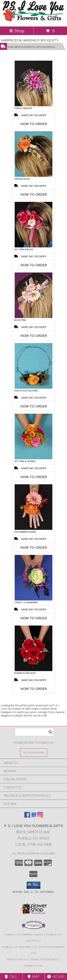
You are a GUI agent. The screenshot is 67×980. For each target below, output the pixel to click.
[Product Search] (34, 732)
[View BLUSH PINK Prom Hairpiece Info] (33, 295)
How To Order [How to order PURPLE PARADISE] (34, 124)
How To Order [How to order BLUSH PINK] (34, 336)
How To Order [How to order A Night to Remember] (34, 618)
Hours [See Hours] (56, 977)
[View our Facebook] (27, 816)
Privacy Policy (17, 959)
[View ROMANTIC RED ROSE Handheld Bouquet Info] (33, 648)
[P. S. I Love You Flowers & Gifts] (33, 21)
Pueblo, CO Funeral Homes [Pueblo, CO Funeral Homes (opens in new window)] (24, 934)
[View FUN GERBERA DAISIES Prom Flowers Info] (33, 507)
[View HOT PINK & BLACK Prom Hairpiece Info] (33, 225)
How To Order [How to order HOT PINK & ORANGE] (34, 477)
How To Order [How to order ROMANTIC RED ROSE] (34, 689)
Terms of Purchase (44, 959)
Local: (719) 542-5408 (34, 844)
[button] (33, 885)
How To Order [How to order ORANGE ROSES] (34, 194)
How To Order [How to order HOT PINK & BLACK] (34, 265)
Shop (17, 31)
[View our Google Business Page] (34, 816)
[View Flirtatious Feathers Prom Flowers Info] (33, 366)
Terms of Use (34, 966)
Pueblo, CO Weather (16, 947)
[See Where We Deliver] (34, 752)
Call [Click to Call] (11, 977)
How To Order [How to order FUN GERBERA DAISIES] (34, 547)
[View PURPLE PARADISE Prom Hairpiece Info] (33, 83)
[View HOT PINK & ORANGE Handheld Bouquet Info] (33, 436)
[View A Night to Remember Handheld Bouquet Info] (33, 578)
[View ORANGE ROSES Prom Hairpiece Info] (33, 154)
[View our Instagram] (40, 816)
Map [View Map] (34, 977)
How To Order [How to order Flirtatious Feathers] (34, 406)
